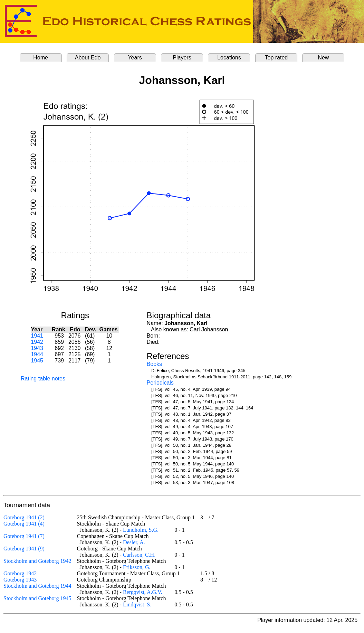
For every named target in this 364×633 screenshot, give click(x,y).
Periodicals (160, 383)
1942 (37, 342)
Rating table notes (43, 379)
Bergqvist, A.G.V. (143, 592)
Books (154, 364)
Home (41, 58)
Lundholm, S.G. (141, 530)
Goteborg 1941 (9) (24, 549)
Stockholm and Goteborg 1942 (37, 561)
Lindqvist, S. (137, 604)
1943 (37, 348)
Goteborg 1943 (20, 580)
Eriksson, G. (137, 567)
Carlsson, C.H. (139, 555)
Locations (229, 58)
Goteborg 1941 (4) (24, 524)
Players (182, 58)
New (323, 58)
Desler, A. (134, 542)
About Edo (88, 58)
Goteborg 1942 (20, 573)
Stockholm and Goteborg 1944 (37, 586)
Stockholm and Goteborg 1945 (37, 598)
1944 (37, 354)
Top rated (276, 58)
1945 (37, 361)
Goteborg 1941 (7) (24, 536)
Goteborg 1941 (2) (24, 517)
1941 (37, 336)
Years (135, 58)
